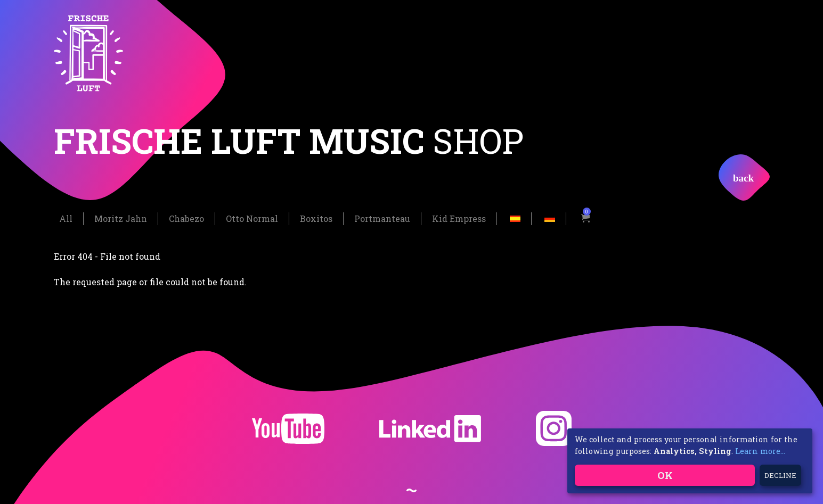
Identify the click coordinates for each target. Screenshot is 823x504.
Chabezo (186, 218)
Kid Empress (459, 218)
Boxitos (316, 218)
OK (665, 475)
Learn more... (760, 451)
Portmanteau (382, 218)
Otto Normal (252, 218)
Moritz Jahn (121, 218)
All (66, 218)
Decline (780, 475)
